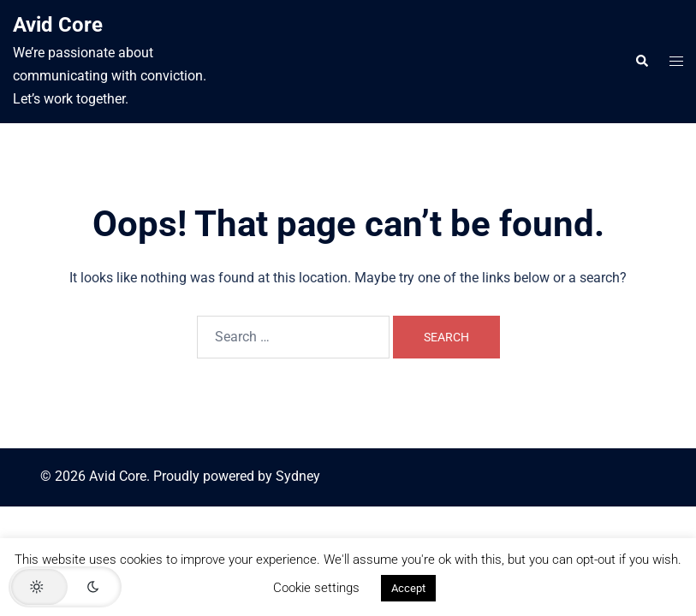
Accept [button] (408, 588)
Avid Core (58, 25)
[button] (641, 62)
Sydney (298, 476)
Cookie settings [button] (316, 588)
